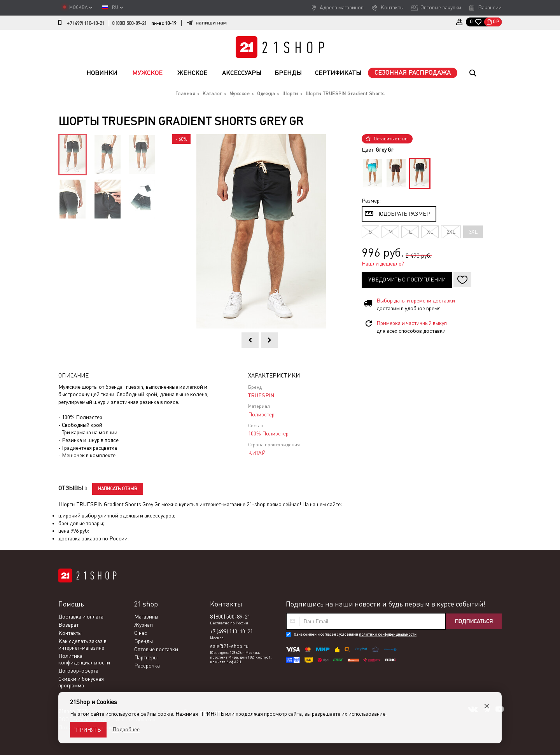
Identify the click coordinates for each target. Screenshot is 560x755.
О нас (141, 633)
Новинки (102, 73)
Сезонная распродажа (413, 73)
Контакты (392, 7)
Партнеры (146, 657)
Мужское (147, 73)
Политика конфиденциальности (84, 659)
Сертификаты (338, 73)
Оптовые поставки (156, 649)
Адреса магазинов (342, 7)
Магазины (146, 617)
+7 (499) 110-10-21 (86, 23)
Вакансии (490, 7)
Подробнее (126, 729)
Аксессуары (242, 73)
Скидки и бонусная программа (81, 682)
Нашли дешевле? (383, 264)
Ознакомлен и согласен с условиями (355, 634)
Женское (192, 73)
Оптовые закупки (441, 7)
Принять (88, 730)
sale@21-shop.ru (229, 646)
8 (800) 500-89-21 (129, 23)
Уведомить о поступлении (407, 280)
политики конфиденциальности (388, 634)
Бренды (288, 73)
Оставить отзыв (391, 139)
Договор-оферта (78, 671)
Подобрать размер (403, 214)
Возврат (68, 625)
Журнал (143, 625)
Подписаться (474, 621)
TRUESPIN (261, 395)
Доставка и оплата (81, 617)
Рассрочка (147, 666)
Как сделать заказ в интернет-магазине (82, 644)
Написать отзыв (118, 489)
